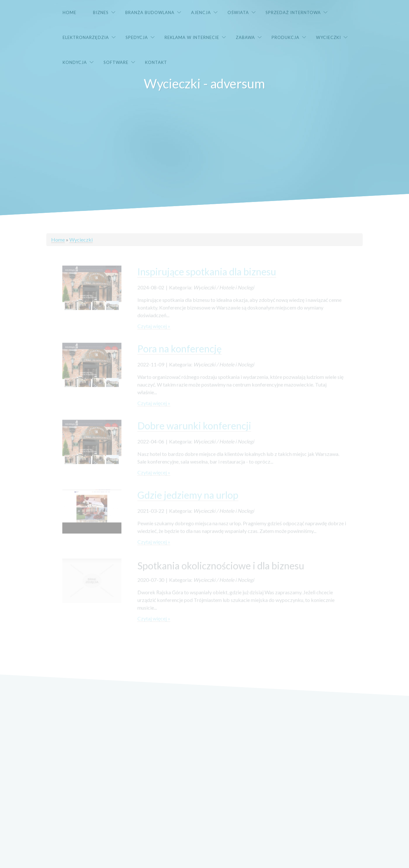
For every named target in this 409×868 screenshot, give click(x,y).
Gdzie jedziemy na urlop (188, 500)
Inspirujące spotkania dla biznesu (207, 276)
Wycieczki (81, 240)
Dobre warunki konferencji (194, 430)
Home (58, 240)
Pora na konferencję (180, 353)
